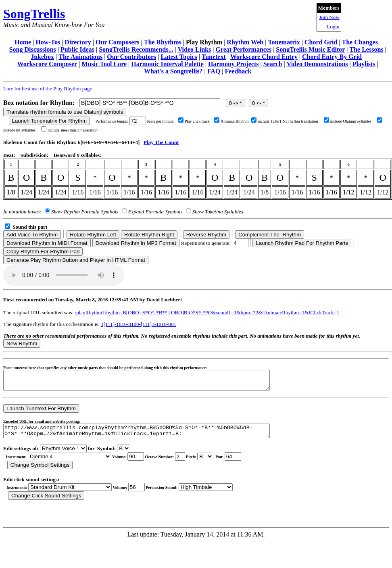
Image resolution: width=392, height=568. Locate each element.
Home (23, 42)
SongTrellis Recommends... (136, 49)
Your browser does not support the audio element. (64, 275)
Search (273, 64)
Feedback (238, 71)
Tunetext (214, 57)
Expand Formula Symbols (155, 212)
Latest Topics (179, 57)
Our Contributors (131, 57)
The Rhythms (163, 42)
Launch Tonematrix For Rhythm (50, 121)
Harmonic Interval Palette (167, 64)
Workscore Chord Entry (264, 57)
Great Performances (243, 49)
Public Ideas (77, 49)
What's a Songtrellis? (173, 71)
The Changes (360, 42)
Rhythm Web (245, 42)
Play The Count (161, 142)
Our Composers (118, 42)
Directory (78, 42)
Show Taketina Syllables (218, 212)
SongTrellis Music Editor (310, 49)
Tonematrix (284, 42)
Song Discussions (33, 49)
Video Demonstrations (317, 64)
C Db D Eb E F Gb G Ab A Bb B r (205, 463)
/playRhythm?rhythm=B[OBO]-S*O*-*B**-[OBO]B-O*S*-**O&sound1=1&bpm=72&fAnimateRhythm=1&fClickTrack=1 (207, 312)
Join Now (329, 17)
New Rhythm (22, 344)
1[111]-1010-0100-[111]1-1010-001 (139, 324)
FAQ (214, 71)
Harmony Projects (233, 64)
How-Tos (48, 42)
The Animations (80, 57)
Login (333, 26)
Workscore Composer (47, 64)
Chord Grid (321, 42)
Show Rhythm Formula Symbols (85, 212)
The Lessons (367, 49)
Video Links (195, 49)
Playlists (364, 64)
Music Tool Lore (104, 64)
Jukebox (42, 57)
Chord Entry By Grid (332, 57)
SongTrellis (34, 14)
